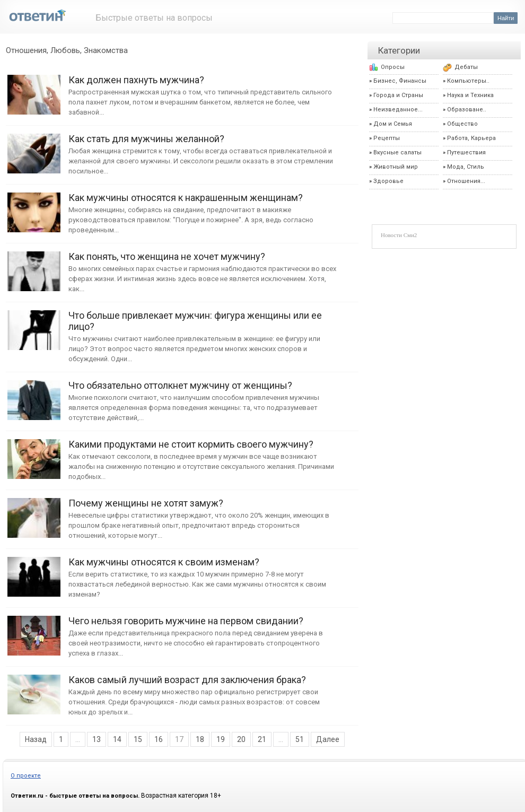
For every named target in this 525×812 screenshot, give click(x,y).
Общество (462, 124)
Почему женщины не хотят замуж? (34, 513)
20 (241, 739)
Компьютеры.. (468, 81)
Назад (36, 739)
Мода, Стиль (466, 167)
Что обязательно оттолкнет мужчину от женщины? (34, 395)
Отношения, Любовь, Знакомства (67, 50)
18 (200, 739)
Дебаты (466, 67)
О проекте (26, 776)
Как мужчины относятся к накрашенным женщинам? (34, 207)
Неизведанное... (398, 110)
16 (159, 739)
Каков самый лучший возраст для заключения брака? (34, 689)
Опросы (393, 67)
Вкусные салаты (397, 152)
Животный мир (396, 167)
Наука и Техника (470, 95)
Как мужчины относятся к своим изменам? (34, 571)
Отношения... (466, 181)
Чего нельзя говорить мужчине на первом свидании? (34, 630)
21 (262, 739)
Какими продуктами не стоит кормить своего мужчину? (34, 454)
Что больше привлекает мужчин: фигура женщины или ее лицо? (34, 325)
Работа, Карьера (471, 138)
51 (300, 739)
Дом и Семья (393, 124)
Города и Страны (398, 95)
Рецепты (387, 138)
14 (117, 739)
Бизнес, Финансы (400, 81)
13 (97, 739)
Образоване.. (467, 110)
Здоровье (388, 181)
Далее (328, 739)
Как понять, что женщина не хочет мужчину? (34, 266)
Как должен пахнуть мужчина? (34, 89)
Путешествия (466, 152)
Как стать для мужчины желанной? (34, 148)
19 (221, 739)
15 (138, 739)
